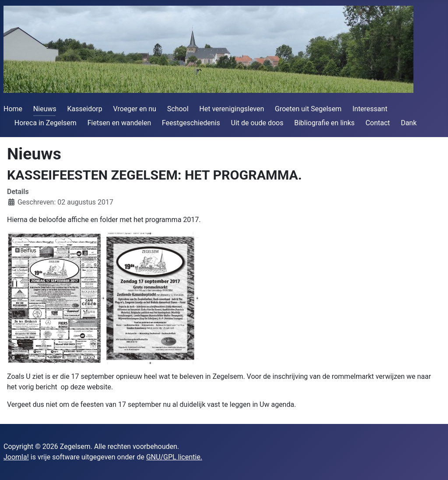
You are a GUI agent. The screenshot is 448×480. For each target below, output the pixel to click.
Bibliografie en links (324, 123)
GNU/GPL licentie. (174, 457)
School (178, 109)
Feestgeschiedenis (191, 123)
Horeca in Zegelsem (45, 123)
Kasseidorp (85, 109)
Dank (409, 123)
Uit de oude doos (257, 123)
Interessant (370, 109)
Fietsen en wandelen (119, 123)
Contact (378, 123)
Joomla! (16, 457)
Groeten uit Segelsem (308, 109)
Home (13, 109)
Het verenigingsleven (232, 109)
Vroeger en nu (135, 109)
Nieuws (45, 109)
